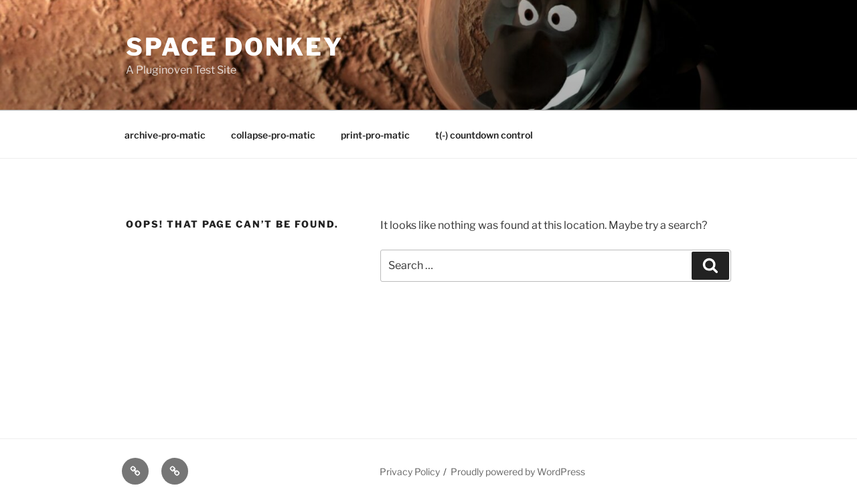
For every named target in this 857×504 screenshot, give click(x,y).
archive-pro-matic (165, 135)
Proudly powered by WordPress (518, 472)
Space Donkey (235, 47)
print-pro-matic (375, 135)
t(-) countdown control (484, 135)
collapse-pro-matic (273, 135)
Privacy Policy (410, 472)
